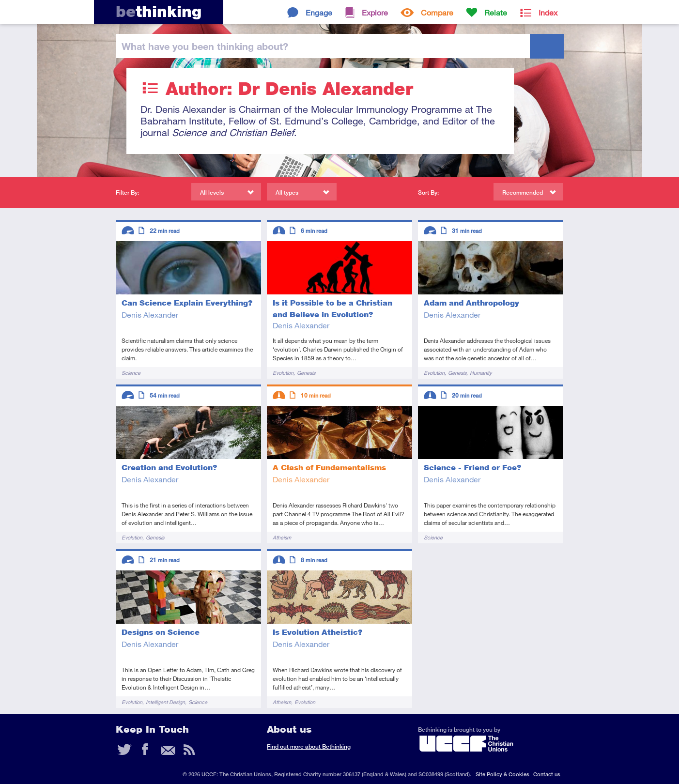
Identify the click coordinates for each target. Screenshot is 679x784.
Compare (437, 12)
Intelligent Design (165, 702)
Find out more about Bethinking (309, 746)
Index (548, 12)
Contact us (547, 774)
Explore (375, 12)
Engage (319, 12)
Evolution (283, 373)
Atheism (282, 537)
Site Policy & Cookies (502, 774)
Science (131, 373)
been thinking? (205, 46)
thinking (159, 11)
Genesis (306, 373)
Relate (496, 12)
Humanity (481, 373)
